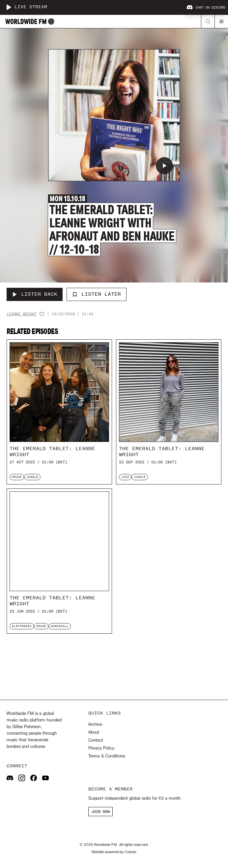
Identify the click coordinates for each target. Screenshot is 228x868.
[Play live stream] (9, 7)
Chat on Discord (206, 8)
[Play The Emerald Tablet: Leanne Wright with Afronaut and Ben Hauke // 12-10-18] (164, 166)
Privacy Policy (101, 748)
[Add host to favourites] (42, 314)
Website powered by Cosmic (114, 852)
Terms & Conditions (107, 756)
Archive (95, 725)
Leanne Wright (22, 314)
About (94, 733)
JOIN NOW (100, 812)
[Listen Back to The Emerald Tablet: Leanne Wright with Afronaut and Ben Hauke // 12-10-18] (35, 294)
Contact (96, 740)
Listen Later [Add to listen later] (97, 294)
